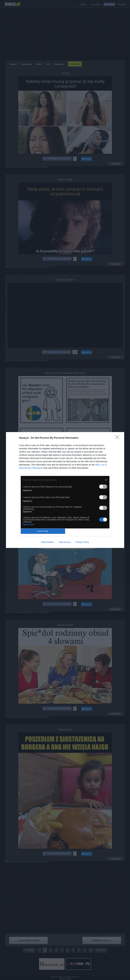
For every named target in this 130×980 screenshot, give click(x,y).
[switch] (103, 487)
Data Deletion (48, 542)
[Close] (118, 438)
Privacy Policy (82, 542)
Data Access (65, 542)
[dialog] (65, 490)
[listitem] (65, 480)
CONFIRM (43, 531)
